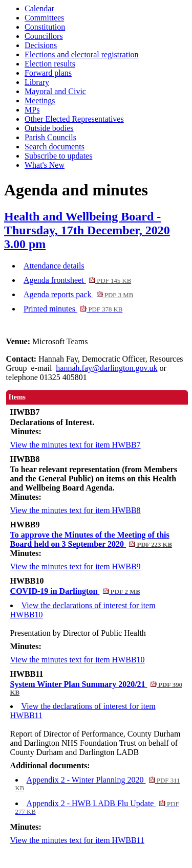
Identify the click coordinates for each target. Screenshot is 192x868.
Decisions (41, 45)
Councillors (44, 36)
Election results (50, 64)
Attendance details (54, 266)
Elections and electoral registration (82, 54)
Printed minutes (73, 309)
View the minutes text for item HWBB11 (77, 840)
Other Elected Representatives (74, 119)
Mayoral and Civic (55, 91)
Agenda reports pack (78, 294)
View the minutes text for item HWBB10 (78, 660)
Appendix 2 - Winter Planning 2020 (98, 784)
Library (37, 82)
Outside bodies (49, 128)
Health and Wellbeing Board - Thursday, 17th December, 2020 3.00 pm (87, 230)
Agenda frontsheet (77, 280)
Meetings (40, 101)
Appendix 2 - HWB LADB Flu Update (97, 807)
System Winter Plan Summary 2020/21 (96, 688)
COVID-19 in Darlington (75, 591)
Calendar (39, 8)
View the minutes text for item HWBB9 (76, 566)
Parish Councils (50, 137)
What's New (45, 165)
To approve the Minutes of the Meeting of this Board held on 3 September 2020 (91, 539)
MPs (32, 110)
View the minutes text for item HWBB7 (76, 445)
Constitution (45, 27)
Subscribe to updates (58, 156)
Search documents (55, 147)
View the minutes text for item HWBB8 (76, 510)
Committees (44, 18)
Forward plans (48, 73)
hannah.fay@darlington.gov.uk (106, 368)
